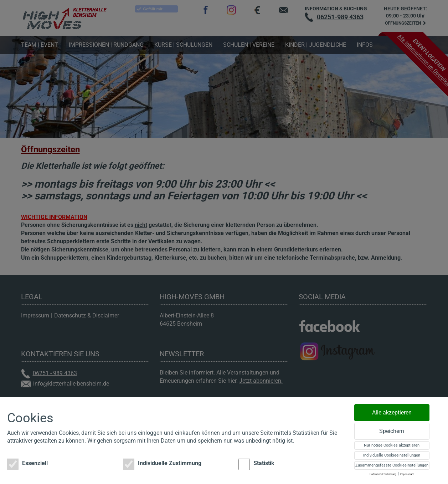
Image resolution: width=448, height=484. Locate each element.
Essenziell (27, 464)
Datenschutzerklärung (383, 474)
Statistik (256, 464)
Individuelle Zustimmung (162, 464)
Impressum (407, 474)
